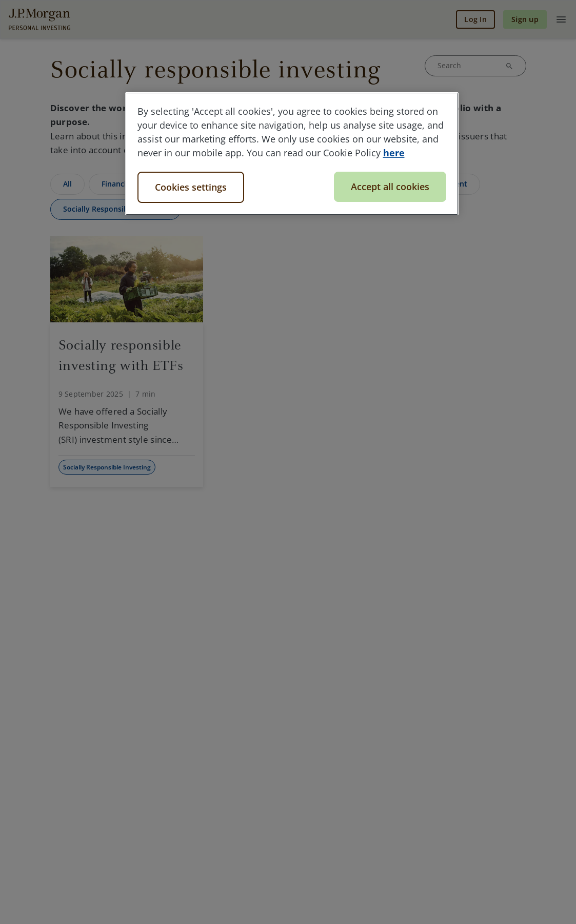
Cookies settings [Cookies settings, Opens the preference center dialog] (191, 187)
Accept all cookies (390, 187)
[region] (292, 154)
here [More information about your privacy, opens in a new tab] (394, 153)
